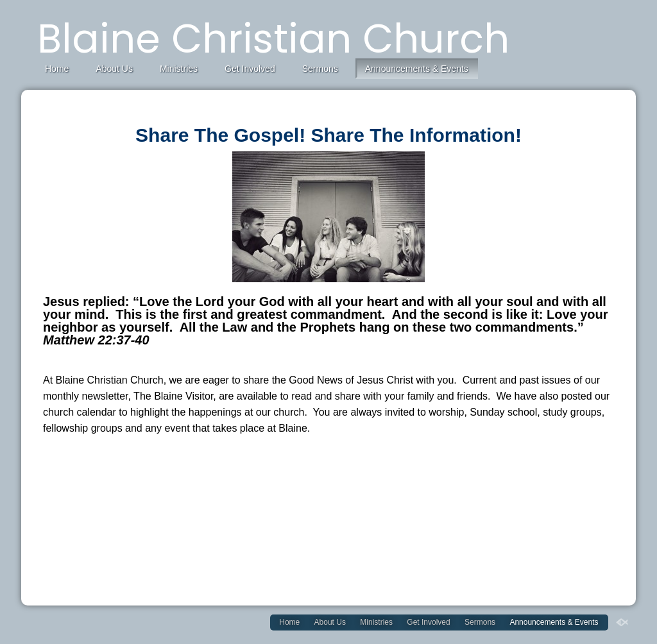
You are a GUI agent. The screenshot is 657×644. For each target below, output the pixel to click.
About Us (114, 69)
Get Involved (250, 69)
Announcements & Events (417, 69)
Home (57, 69)
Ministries (179, 69)
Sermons (320, 69)
